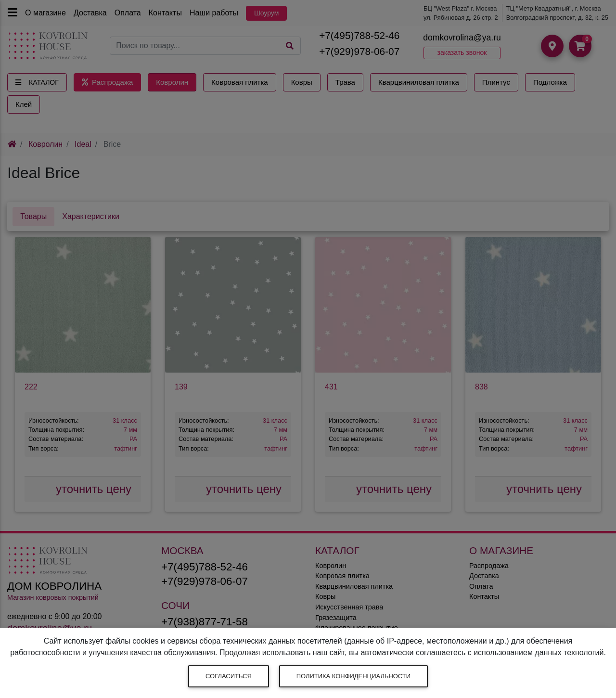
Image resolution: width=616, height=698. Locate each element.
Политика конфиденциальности (353, 676)
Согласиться (229, 676)
